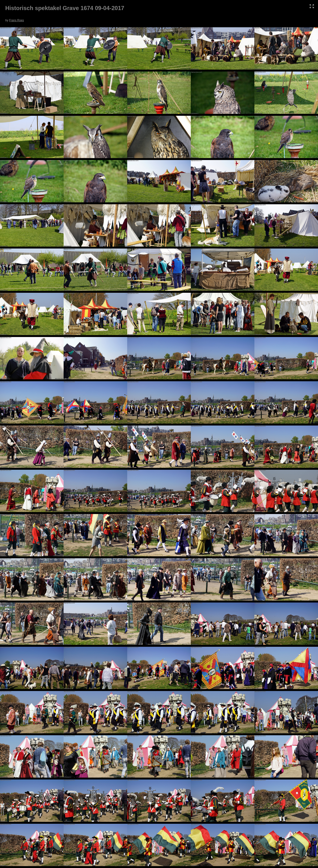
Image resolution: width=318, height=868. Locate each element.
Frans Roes (16, 20)
